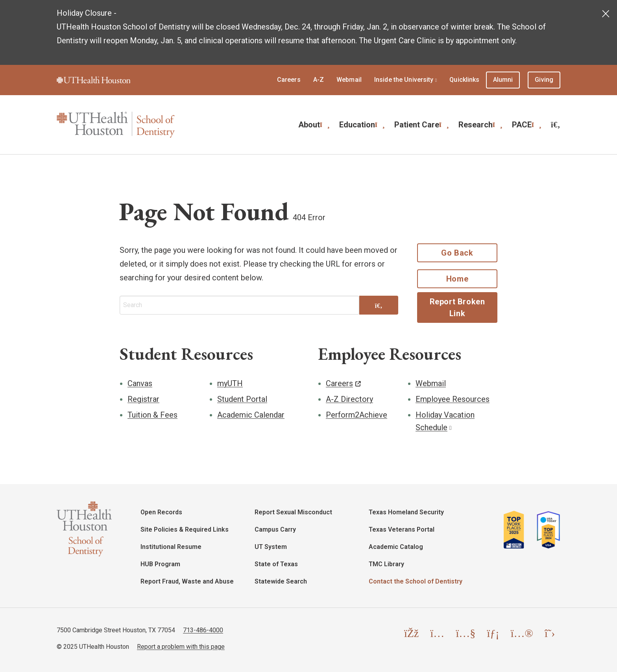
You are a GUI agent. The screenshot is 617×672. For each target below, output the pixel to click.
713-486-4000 (203, 630)
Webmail (431, 383)
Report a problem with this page (181, 647)
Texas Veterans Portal (402, 529)
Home (457, 279)
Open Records (161, 512)
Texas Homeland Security (406, 512)
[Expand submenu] (325, 124)
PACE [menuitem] (522, 125)
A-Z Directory (349, 399)
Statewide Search (281, 581)
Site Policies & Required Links (185, 529)
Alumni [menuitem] (503, 80)
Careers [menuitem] (289, 80)
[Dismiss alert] (606, 12)
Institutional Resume (171, 547)
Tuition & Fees (152, 415)
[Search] (379, 306)
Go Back (457, 253)
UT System (271, 547)
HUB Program (160, 564)
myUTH (230, 383)
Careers (339, 383)
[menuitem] (556, 125)
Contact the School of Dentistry (416, 581)
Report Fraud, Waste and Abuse (187, 581)
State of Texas (276, 564)
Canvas (140, 383)
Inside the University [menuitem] (404, 80)
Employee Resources (453, 399)
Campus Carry (275, 529)
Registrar (143, 399)
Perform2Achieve (357, 415)
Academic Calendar (251, 415)
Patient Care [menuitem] (417, 125)
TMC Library (386, 564)
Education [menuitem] (357, 125)
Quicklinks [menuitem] (464, 80)
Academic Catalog (396, 547)
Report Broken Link (457, 307)
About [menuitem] (309, 125)
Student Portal (242, 399)
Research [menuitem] (476, 125)
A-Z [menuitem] (319, 80)
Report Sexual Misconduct (293, 512)
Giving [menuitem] (544, 80)
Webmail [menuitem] (349, 80)
